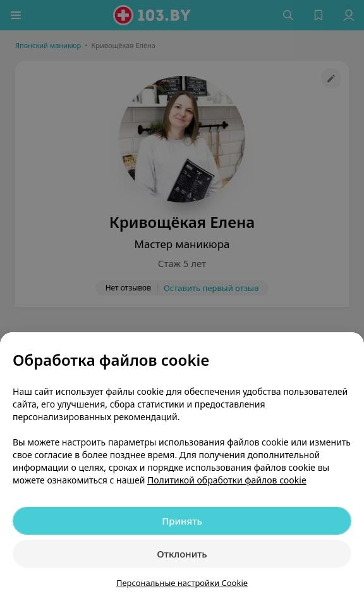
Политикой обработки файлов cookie (227, 480)
